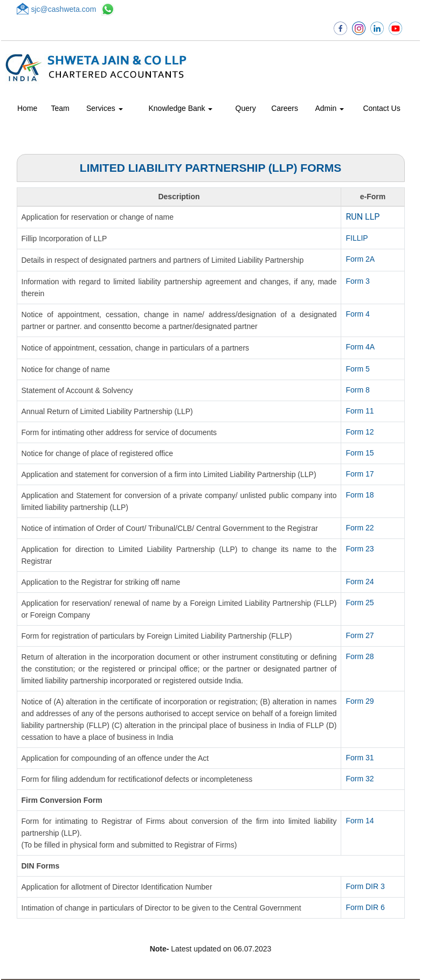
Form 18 (360, 495)
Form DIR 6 (365, 907)
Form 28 (360, 656)
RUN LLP (363, 217)
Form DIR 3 (365, 886)
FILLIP (357, 238)
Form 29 (360, 701)
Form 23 (360, 549)
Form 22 (360, 528)
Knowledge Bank (181, 108)
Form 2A (360, 259)
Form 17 (360, 474)
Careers (285, 108)
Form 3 (357, 281)
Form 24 (360, 582)
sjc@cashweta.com (64, 9)
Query (246, 108)
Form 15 (360, 453)
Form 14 (360, 821)
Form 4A (360, 347)
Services (105, 108)
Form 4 (357, 314)
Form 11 (360, 411)
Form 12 (360, 432)
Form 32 (360, 779)
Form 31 (360, 758)
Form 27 (360, 635)
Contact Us (381, 108)
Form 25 (360, 603)
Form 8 (357, 390)
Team (60, 108)
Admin (330, 108)
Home (27, 108)
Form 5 (357, 369)
